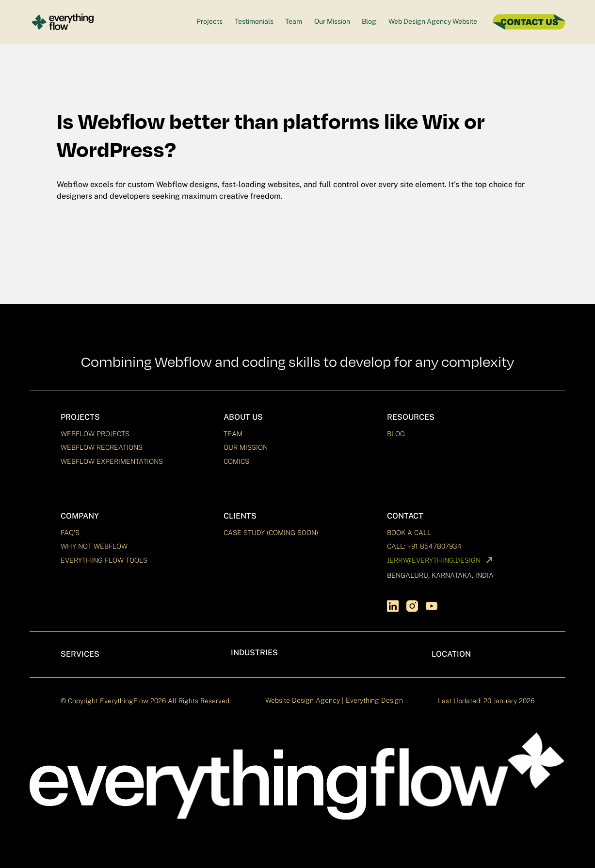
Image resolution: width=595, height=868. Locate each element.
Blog (369, 21)
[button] (134, 417)
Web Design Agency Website (433, 21)
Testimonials (254, 21)
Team (294, 21)
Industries (254, 653)
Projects (209, 21)
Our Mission (332, 21)
